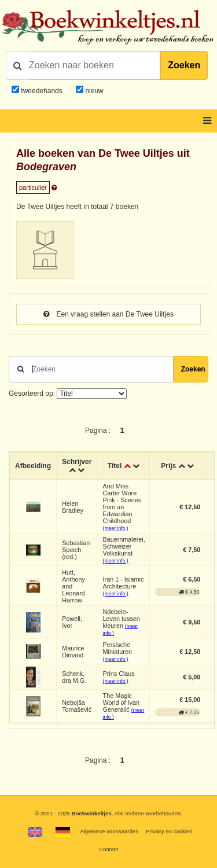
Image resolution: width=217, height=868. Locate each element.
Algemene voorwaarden (109, 831)
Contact (108, 849)
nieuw (93, 91)
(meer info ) (116, 528)
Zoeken (184, 65)
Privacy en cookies (169, 831)
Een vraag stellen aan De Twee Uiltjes (108, 314)
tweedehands (41, 91)
